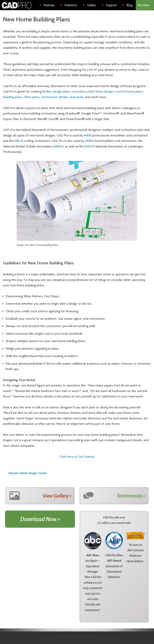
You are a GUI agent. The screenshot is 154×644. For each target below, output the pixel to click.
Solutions (71, 5)
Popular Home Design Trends (27, 473)
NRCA (19, 141)
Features (49, 5)
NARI (88, 135)
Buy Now (144, 5)
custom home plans (129, 91)
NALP (89, 146)
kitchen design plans (56, 91)
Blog (129, 5)
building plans (12, 97)
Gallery (91, 5)
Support (111, 5)
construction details (54, 97)
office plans (31, 97)
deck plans (77, 97)
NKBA (58, 146)
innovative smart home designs (93, 91)
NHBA (90, 141)
